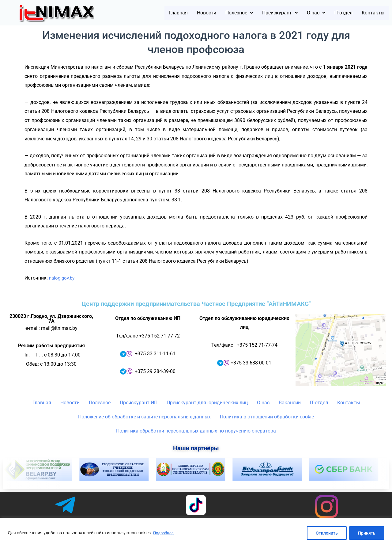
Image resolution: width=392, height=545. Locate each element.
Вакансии (290, 403)
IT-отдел (335, 13)
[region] (196, 531)
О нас (303, 13)
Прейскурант (261, 13)
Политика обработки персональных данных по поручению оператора (196, 431)
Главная (142, 13)
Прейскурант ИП (139, 403)
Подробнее (164, 533)
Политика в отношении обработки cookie (267, 417)
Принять (367, 533)
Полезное (214, 13)
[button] (214, 13)
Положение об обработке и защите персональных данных (144, 417)
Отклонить (327, 533)
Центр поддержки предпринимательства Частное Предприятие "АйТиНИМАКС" (196, 304)
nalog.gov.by (63, 278)
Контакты (370, 13)
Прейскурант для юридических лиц (207, 403)
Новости (175, 13)
